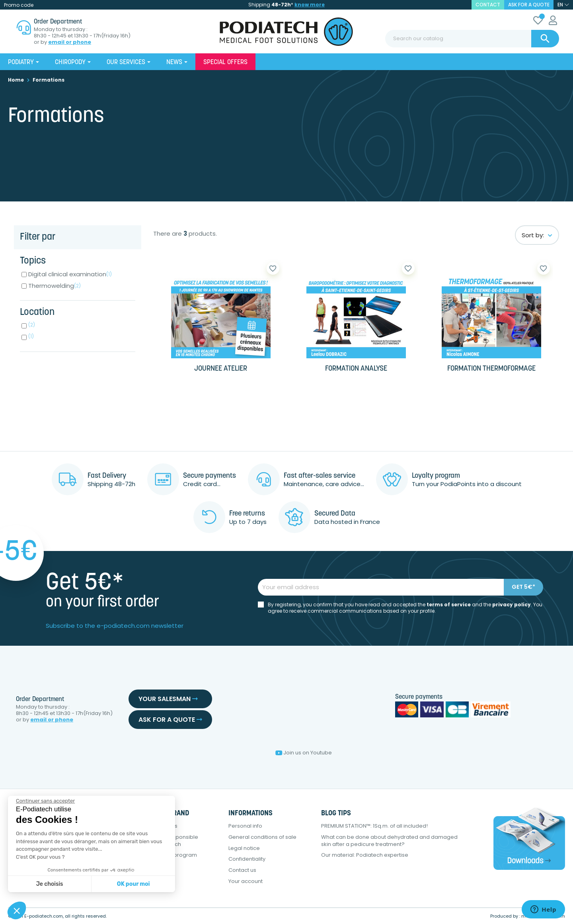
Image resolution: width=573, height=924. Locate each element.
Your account (246, 881)
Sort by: (537, 235)
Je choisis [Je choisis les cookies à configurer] (50, 884)
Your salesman (168, 699)
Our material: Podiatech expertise (365, 855)
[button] (17, 910)
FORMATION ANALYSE (356, 369)
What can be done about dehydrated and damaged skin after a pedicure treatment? (389, 841)
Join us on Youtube (304, 753)
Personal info (245, 826)
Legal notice (244, 848)
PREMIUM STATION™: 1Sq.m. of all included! (374, 826)
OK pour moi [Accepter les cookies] (134, 884)
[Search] (472, 39)
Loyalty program (176, 855)
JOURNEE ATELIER (221, 369)
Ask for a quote (529, 5)
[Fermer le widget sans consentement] (45, 801)
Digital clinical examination (70, 274)
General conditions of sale (262, 837)
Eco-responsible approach (176, 841)
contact (488, 5)
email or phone (70, 42)
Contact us (242, 870)
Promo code (19, 5)
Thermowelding (55, 286)
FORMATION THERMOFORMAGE (491, 369)
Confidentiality (247, 859)
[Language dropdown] (563, 5)
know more (310, 5)
